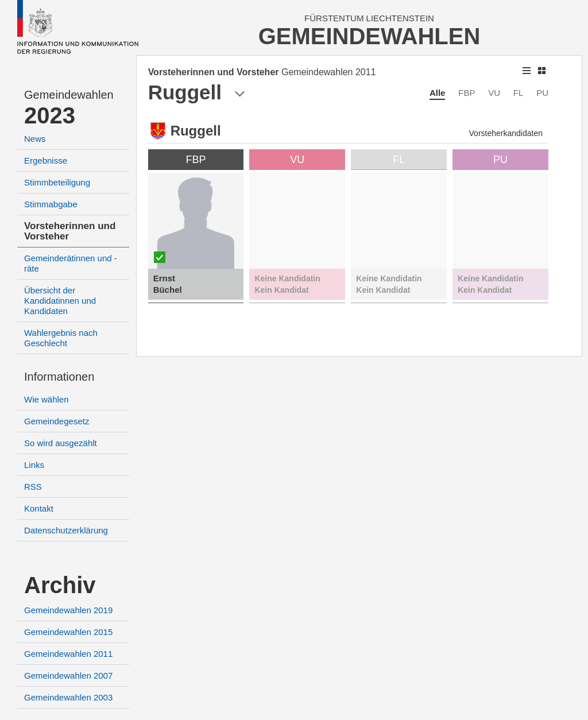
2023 (50, 115)
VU (494, 93)
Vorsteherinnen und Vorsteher (70, 231)
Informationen (59, 377)
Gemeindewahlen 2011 (68, 654)
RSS (33, 487)
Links (34, 465)
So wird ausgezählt (61, 443)
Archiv (60, 585)
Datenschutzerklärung (66, 530)
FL (519, 93)
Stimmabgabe (51, 204)
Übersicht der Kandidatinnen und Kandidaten (60, 301)
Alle (438, 93)
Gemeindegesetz (57, 421)
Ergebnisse (46, 160)
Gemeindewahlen (69, 95)
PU (542, 93)
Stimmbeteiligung (57, 182)
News (35, 139)
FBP (467, 93)
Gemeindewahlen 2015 (68, 632)
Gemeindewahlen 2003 (68, 697)
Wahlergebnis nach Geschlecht (61, 338)
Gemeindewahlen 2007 (68, 676)
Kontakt (39, 508)
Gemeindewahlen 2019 (68, 610)
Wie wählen (47, 399)
